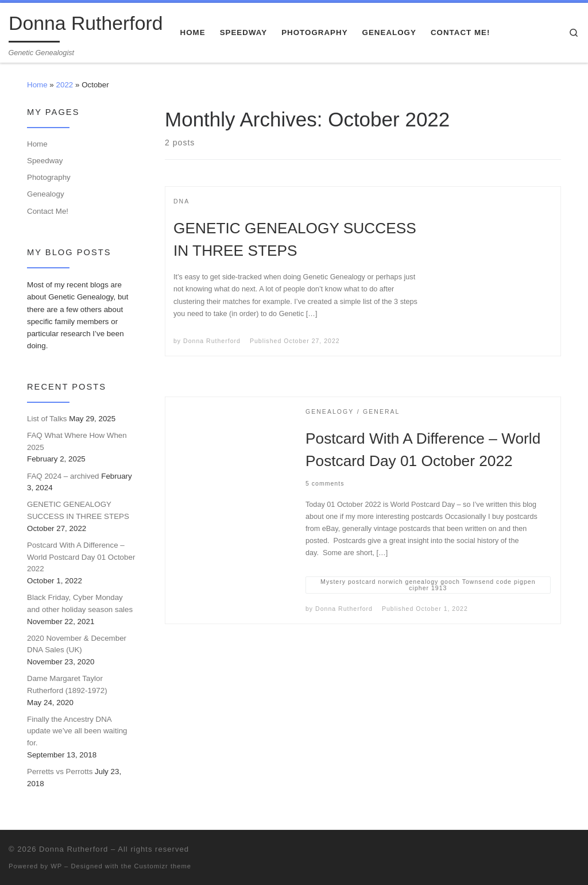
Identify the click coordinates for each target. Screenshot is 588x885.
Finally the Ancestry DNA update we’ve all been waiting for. (77, 731)
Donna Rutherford (212, 341)
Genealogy (46, 194)
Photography (49, 177)
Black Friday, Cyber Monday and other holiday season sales (80, 603)
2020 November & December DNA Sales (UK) (77, 644)
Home (37, 85)
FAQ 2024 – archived (63, 476)
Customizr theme (163, 866)
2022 (65, 85)
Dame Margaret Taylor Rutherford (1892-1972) (67, 684)
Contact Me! (48, 211)
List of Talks (47, 419)
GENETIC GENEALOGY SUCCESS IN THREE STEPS (78, 510)
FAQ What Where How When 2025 (77, 441)
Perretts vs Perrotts (60, 772)
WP (56, 866)
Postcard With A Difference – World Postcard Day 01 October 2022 (81, 557)
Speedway (45, 161)
